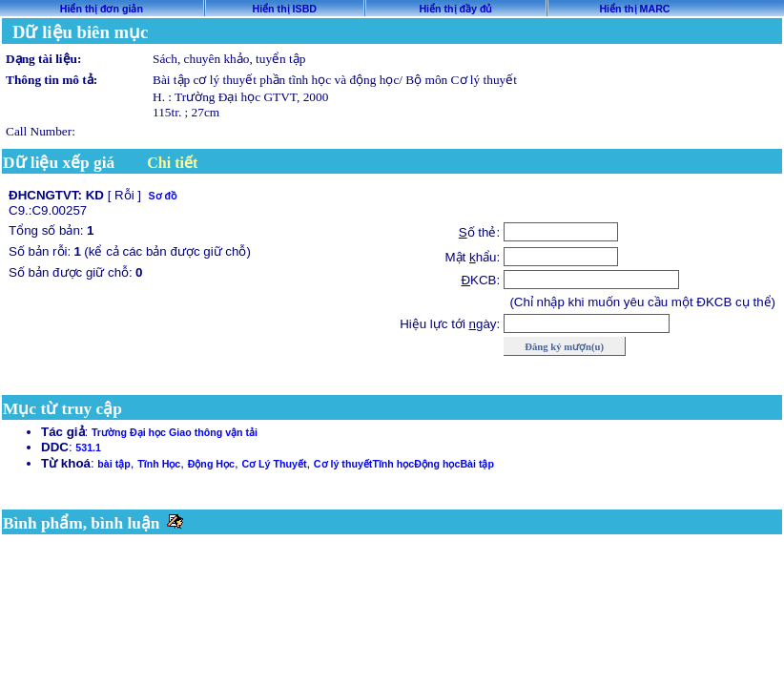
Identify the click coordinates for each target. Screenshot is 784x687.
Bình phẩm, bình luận (82, 523)
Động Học (211, 464)
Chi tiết (172, 163)
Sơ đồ (162, 196)
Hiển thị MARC (634, 9)
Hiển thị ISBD (284, 9)
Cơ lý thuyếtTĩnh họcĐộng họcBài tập (404, 464)
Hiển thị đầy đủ (455, 9)
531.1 (88, 448)
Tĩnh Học (159, 464)
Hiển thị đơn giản (102, 9)
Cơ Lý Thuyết (274, 464)
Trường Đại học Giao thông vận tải (175, 432)
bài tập (113, 464)
